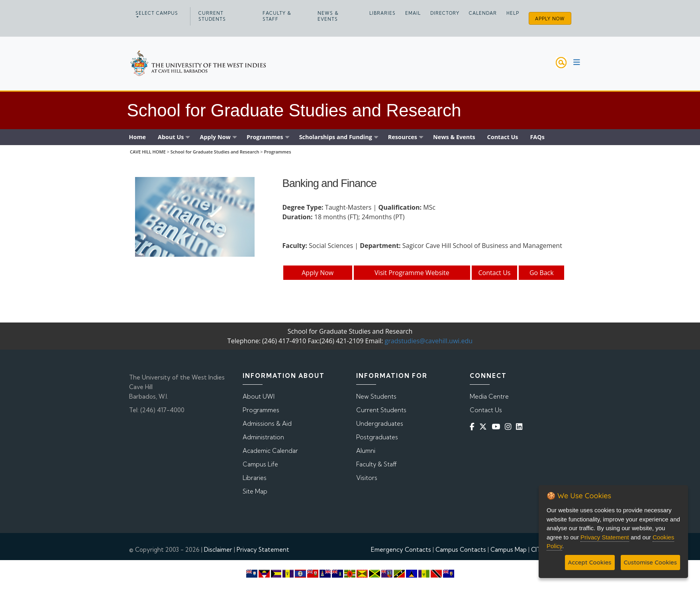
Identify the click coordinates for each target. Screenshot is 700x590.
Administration (263, 437)
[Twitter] (485, 427)
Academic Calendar (270, 451)
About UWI (259, 396)
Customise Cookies (650, 562)
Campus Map (509, 550)
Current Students (212, 16)
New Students (376, 396)
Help (513, 13)
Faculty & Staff (277, 16)
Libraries (382, 13)
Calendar (483, 13)
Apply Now (550, 19)
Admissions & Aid (267, 424)
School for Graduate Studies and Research (215, 152)
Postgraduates (377, 437)
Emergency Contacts (401, 550)
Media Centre (489, 396)
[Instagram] (510, 427)
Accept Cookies (590, 562)
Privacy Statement (263, 550)
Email (413, 13)
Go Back (542, 273)
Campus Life (260, 464)
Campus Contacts (461, 550)
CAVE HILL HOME (148, 152)
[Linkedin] (521, 427)
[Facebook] (474, 427)
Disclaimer (218, 550)
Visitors (367, 478)
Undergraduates (380, 424)
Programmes (277, 152)
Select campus (157, 13)
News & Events (328, 16)
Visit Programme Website (412, 273)
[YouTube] (497, 427)
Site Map (255, 491)
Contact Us (495, 273)
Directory (445, 13)
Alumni (366, 451)
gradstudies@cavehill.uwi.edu (429, 341)
